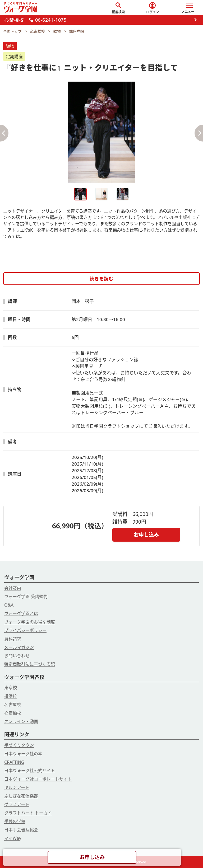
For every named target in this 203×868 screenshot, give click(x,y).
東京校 (11, 688)
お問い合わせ (17, 656)
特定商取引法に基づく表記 (30, 664)
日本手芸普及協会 (21, 830)
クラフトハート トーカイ (28, 813)
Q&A (9, 605)
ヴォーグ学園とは (21, 613)
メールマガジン (19, 647)
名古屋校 (13, 705)
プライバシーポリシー (25, 630)
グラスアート (17, 804)
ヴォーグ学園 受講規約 (26, 597)
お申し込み (146, 535)
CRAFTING (14, 762)
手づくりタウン (19, 745)
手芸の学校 (15, 821)
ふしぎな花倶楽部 (21, 796)
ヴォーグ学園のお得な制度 (30, 622)
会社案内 (13, 588)
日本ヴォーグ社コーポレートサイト (38, 779)
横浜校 (11, 696)
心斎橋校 (13, 713)
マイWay (13, 838)
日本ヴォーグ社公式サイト (30, 771)
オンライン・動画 (21, 721)
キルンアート (17, 787)
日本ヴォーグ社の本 (23, 754)
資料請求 (13, 639)
